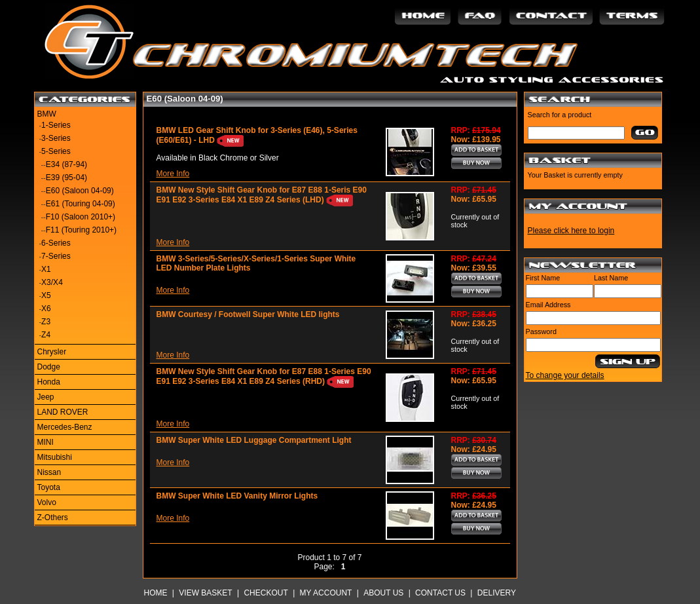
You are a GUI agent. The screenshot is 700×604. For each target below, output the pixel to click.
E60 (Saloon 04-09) (80, 191)
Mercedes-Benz (65, 427)
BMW (47, 114)
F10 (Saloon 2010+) (81, 217)
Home (156, 593)
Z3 (46, 322)
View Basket (205, 593)
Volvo (47, 502)
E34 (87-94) (66, 164)
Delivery (497, 593)
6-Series (56, 243)
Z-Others (53, 518)
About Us (383, 593)
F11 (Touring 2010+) (81, 230)
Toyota (49, 487)
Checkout (266, 593)
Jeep (46, 397)
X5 (46, 295)
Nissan (49, 472)
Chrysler (52, 352)
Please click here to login (571, 231)
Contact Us (440, 593)
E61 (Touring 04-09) (81, 204)
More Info (173, 174)
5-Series (56, 151)
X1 (46, 269)
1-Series (56, 125)
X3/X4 (52, 282)
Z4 (46, 335)
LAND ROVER (63, 412)
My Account (326, 593)
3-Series (56, 138)
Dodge (49, 367)
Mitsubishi (55, 457)
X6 (46, 309)
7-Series (56, 256)
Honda (49, 382)
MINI (46, 442)
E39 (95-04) (66, 178)
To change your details (565, 375)
